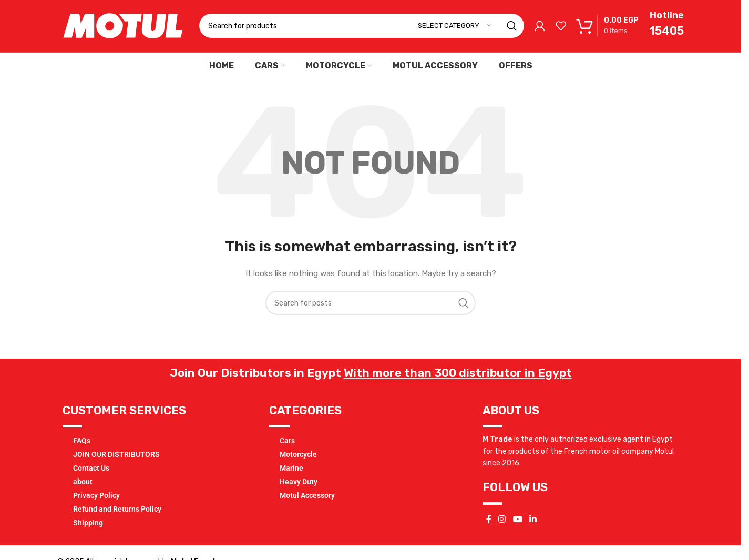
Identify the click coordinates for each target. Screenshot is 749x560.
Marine (291, 471)
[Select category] (455, 27)
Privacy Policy (96, 498)
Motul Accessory (307, 498)
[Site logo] (123, 27)
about (83, 484)
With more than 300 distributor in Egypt (458, 376)
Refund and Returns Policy (117, 512)
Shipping (88, 525)
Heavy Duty (299, 484)
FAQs (82, 443)
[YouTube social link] (517, 522)
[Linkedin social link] (533, 522)
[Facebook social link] (489, 522)
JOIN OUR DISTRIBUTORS (116, 457)
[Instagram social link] (502, 522)
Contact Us (91, 471)
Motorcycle (298, 457)
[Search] (362, 27)
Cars (287, 443)
